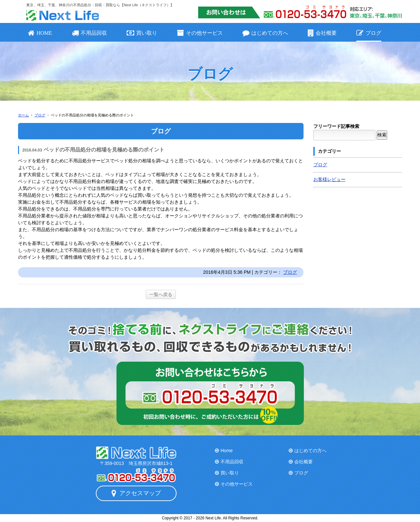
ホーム (23, 115)
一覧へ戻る (161, 294)
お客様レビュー (329, 179)
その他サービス (200, 33)
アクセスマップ (136, 493)
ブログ (369, 33)
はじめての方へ (265, 33)
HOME (40, 33)
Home (227, 451)
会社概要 (322, 33)
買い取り (142, 33)
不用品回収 (89, 33)
